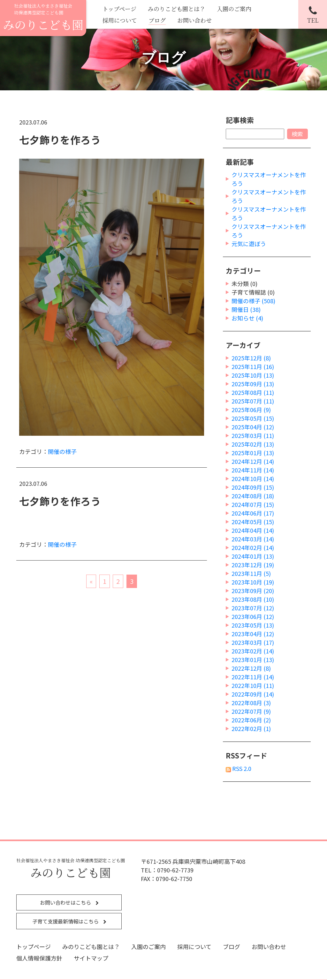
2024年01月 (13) (253, 556)
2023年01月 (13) (253, 660)
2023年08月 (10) (253, 599)
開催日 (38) (246, 309)
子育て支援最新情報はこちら (66, 921)
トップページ (119, 9)
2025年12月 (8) (251, 358)
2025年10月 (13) (253, 375)
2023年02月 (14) (253, 651)
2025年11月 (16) (253, 366)
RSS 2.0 (239, 768)
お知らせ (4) (247, 318)
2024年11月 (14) (253, 470)
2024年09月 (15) (253, 487)
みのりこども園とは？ (177, 9)
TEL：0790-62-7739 (167, 870)
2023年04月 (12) (253, 634)
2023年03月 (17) (253, 642)
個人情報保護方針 (39, 958)
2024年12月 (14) (253, 461)
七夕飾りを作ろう (60, 139)
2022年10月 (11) (253, 685)
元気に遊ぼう (249, 244)
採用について (120, 20)
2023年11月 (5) (251, 573)
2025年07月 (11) (253, 401)
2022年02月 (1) (251, 728)
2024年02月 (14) (253, 547)
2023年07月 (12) (253, 608)
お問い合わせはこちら (66, 902)
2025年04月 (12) (253, 427)
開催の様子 (62, 451)
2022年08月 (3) (251, 703)
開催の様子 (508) (253, 301)
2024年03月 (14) (253, 539)
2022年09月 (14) (253, 694)
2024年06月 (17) (253, 513)
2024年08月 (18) (253, 496)
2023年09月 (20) (253, 591)
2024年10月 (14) (253, 479)
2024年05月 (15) (253, 522)
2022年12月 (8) (251, 668)
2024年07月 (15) (253, 504)
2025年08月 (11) (253, 392)
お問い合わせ (194, 20)
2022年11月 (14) (253, 677)
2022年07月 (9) (251, 711)
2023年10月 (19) (253, 582)
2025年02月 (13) (253, 444)
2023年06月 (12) (253, 616)
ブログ (157, 20)
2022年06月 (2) (251, 720)
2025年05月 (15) (253, 418)
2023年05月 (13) (253, 625)
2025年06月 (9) (251, 410)
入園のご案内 (234, 9)
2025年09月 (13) (253, 384)
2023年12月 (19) (253, 565)
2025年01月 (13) (253, 453)
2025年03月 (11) (253, 435)
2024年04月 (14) (253, 530)
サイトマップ (91, 958)
